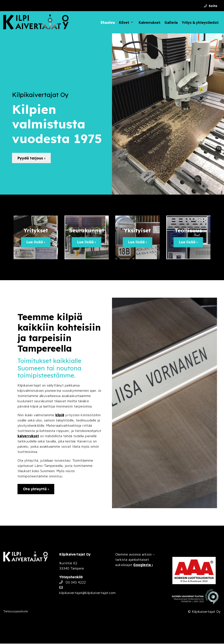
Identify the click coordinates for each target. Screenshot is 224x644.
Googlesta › (143, 565)
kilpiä (60, 415)
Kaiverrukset (150, 22)
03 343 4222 (73, 583)
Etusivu (108, 22)
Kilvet (124, 22)
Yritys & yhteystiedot (200, 22)
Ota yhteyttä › (36, 490)
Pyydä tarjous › (31, 158)
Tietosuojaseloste (16, 612)
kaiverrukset (28, 436)
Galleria (171, 22)
